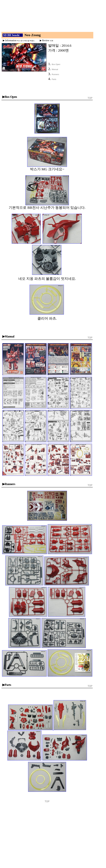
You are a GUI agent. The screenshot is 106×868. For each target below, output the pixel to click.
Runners (55, 74)
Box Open (56, 64)
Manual (55, 69)
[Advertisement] (49, 17)
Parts (54, 79)
